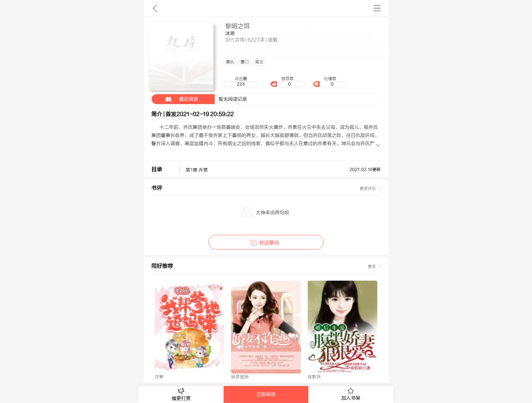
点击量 (241, 82)
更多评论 (368, 188)
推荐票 (287, 82)
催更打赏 (181, 395)
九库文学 (155, 8)
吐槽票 (330, 82)
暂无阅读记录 (199, 99)
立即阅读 (266, 395)
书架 (377, 8)
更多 (372, 266)
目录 (157, 169)
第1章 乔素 (197, 170)
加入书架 (351, 395)
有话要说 (266, 243)
